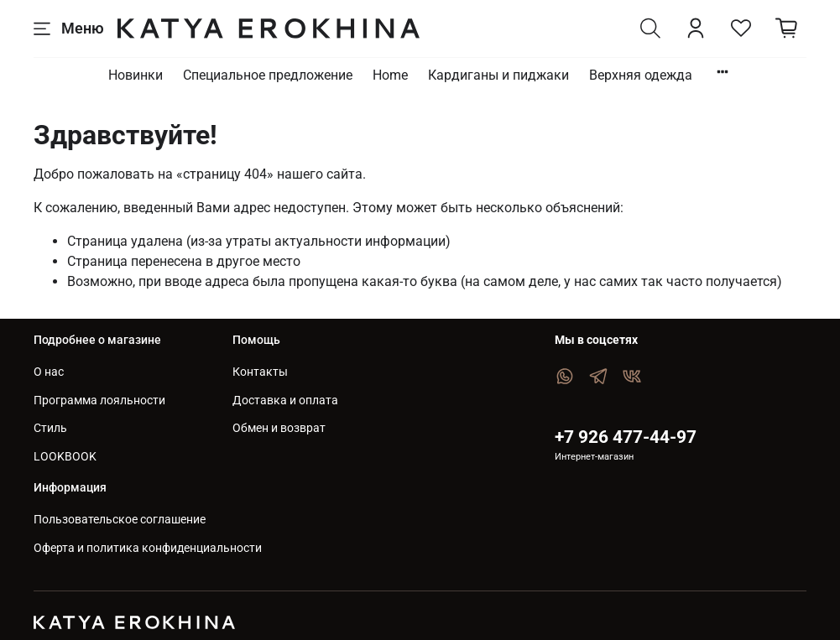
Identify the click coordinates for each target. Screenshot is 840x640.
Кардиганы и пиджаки (498, 75)
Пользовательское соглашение (120, 520)
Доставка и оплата (285, 401)
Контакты (260, 372)
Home (390, 75)
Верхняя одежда (641, 75)
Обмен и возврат (279, 428)
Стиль (50, 428)
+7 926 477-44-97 (626, 437)
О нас (49, 372)
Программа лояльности (99, 401)
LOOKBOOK (65, 457)
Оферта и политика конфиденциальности (148, 548)
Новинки (136, 75)
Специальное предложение (268, 75)
